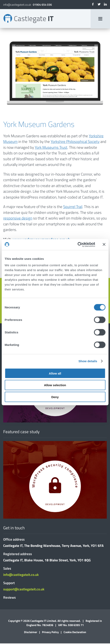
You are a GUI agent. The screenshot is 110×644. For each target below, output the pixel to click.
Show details (88, 361)
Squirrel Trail (73, 207)
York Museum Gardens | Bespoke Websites (29, 19)
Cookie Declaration (75, 633)
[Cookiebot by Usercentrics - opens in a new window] (77, 244)
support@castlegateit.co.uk (24, 590)
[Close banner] (104, 244)
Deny (55, 397)
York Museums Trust (51, 148)
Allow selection (55, 385)
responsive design (18, 219)
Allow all (55, 373)
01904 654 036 (42, 5)
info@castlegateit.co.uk (17, 5)
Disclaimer (31, 633)
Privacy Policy (50, 633)
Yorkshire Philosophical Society (75, 142)
